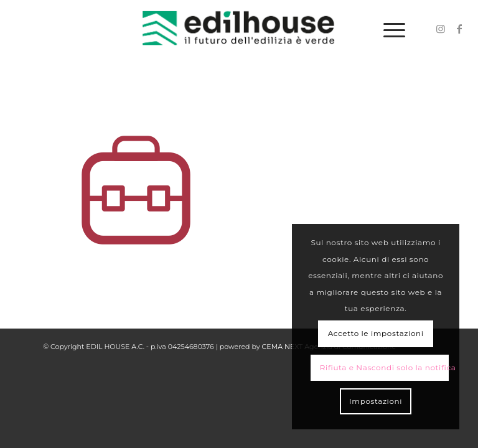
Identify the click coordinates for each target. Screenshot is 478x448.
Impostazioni (376, 401)
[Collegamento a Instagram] (441, 29)
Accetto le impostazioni (376, 333)
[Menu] (388, 29)
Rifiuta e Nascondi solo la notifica (384, 367)
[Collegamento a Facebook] (459, 29)
